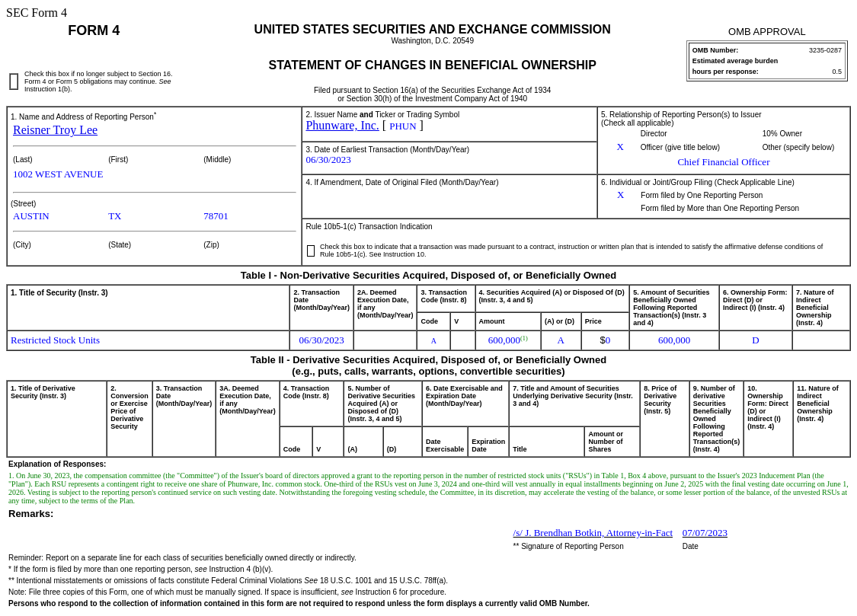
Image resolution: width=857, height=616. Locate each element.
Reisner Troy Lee (55, 130)
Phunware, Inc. (342, 125)
